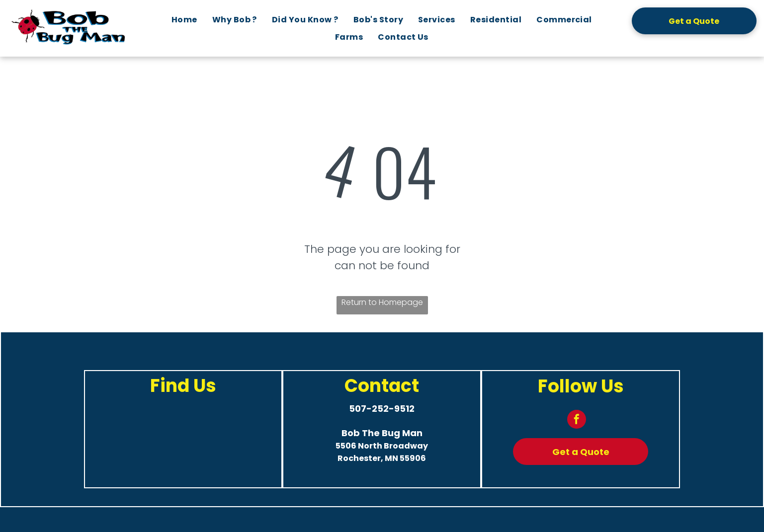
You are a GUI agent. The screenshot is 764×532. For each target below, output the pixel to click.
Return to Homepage (382, 302)
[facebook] (577, 420)
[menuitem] (184, 20)
